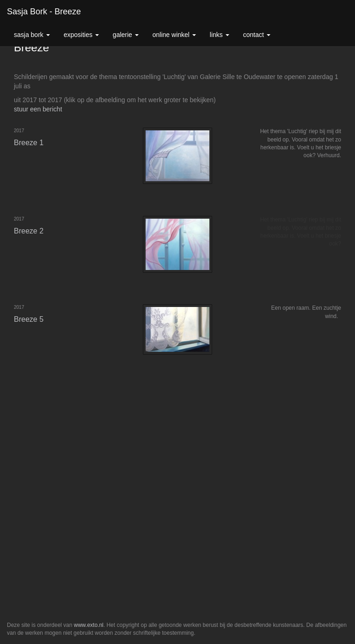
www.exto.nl (89, 625)
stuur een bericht (38, 109)
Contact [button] (257, 35)
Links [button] (220, 35)
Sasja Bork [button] (32, 35)
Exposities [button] (81, 35)
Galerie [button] (126, 35)
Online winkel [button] (174, 35)
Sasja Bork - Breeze (44, 12)
